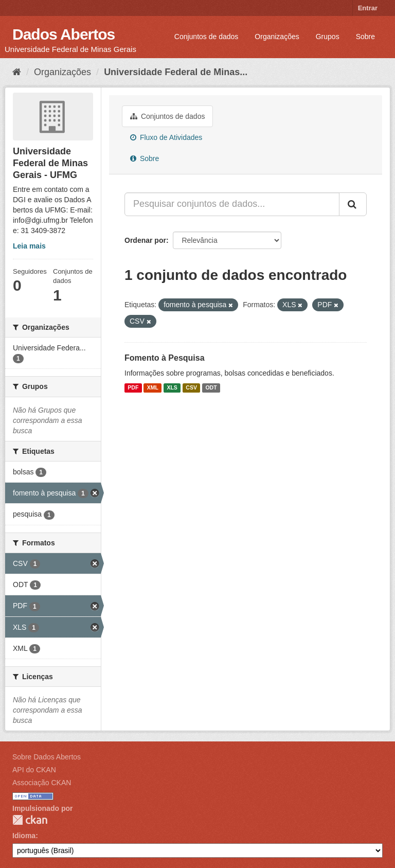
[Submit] (353, 204)
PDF (133, 388)
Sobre (365, 37)
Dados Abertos (64, 34)
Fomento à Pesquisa (165, 358)
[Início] (17, 72)
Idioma (24, 836)
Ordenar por (145, 240)
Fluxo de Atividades (166, 137)
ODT (211, 388)
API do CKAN (34, 770)
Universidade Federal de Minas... (176, 72)
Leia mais (29, 246)
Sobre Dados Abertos (47, 757)
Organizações (277, 37)
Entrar (368, 8)
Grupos (328, 37)
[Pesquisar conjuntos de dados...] (232, 204)
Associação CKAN (42, 783)
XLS (172, 388)
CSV (191, 388)
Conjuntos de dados (207, 37)
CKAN (30, 820)
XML (153, 388)
